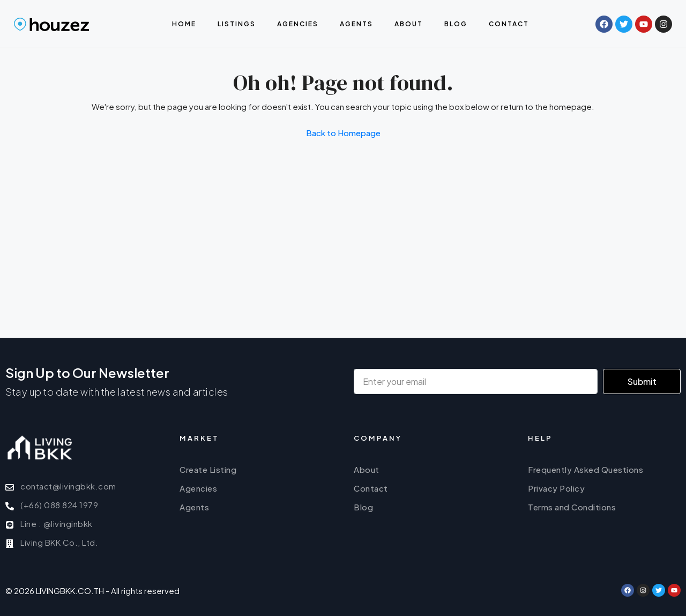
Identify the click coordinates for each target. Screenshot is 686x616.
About (409, 24)
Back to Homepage (343, 133)
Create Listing (208, 469)
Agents (356, 24)
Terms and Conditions (572, 507)
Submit (642, 381)
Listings (237, 24)
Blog (456, 24)
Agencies (298, 24)
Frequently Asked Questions (586, 469)
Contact (509, 24)
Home (184, 24)
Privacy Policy (556, 488)
